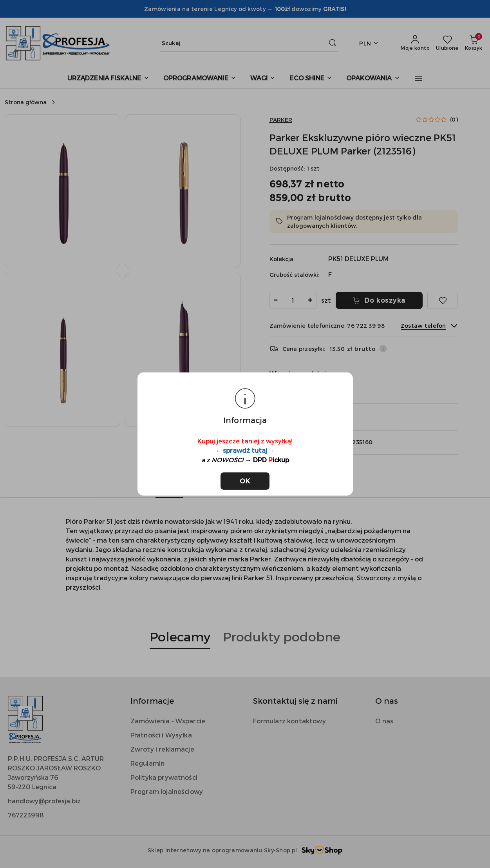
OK (245, 481)
